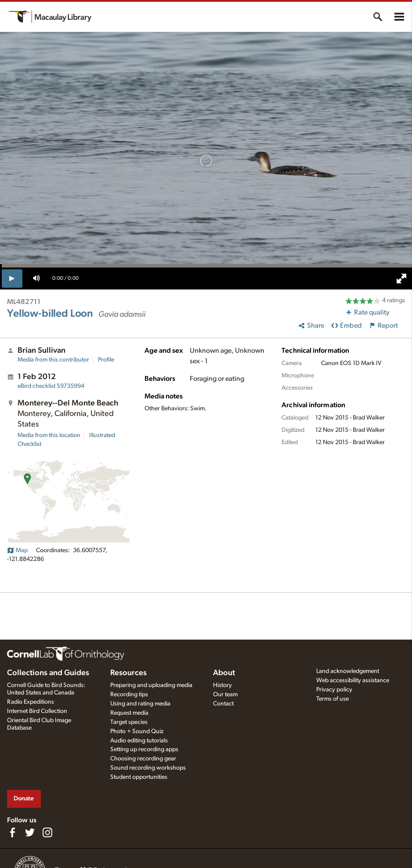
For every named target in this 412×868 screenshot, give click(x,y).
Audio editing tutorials (139, 741)
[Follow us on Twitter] (30, 832)
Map (17, 550)
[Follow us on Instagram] (47, 832)
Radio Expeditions (31, 702)
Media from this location (49, 435)
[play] (12, 278)
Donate (24, 798)
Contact (223, 704)
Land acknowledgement (348, 671)
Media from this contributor (53, 360)
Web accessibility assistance (353, 680)
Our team (225, 694)
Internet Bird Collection (37, 711)
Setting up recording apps (144, 749)
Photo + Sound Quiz (137, 731)
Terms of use (332, 699)
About (224, 673)
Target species (129, 722)
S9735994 (51, 386)
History (222, 685)
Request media (129, 713)
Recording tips (129, 694)
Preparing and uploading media (151, 685)
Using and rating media (140, 704)
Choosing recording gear (143, 759)
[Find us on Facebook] (12, 832)
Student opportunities (139, 777)
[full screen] (401, 278)
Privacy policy (334, 690)
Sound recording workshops (148, 768)
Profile (106, 360)
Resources (128, 673)
